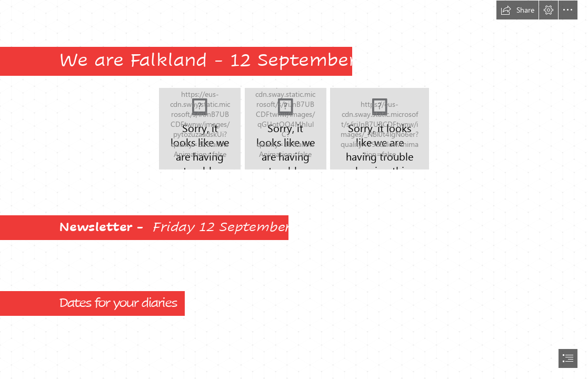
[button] (517, 10)
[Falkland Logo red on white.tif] (286, 129)
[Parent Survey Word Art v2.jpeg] (200, 129)
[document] (294, 189)
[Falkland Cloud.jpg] (380, 129)
